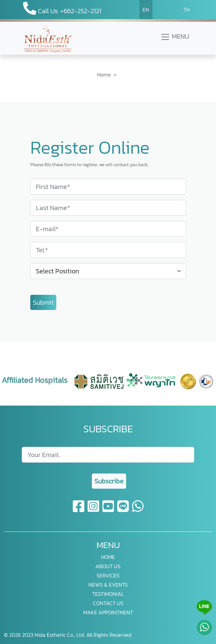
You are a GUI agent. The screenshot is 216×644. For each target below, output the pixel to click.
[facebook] (79, 510)
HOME (108, 557)
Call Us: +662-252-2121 (62, 9)
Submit (43, 302)
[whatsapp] (138, 510)
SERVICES (108, 575)
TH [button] (187, 10)
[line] (123, 510)
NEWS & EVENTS (108, 585)
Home (104, 75)
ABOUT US (108, 566)
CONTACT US (108, 603)
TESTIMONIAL (108, 594)
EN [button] (146, 10)
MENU (175, 37)
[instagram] (94, 510)
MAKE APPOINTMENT (108, 612)
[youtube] (108, 510)
